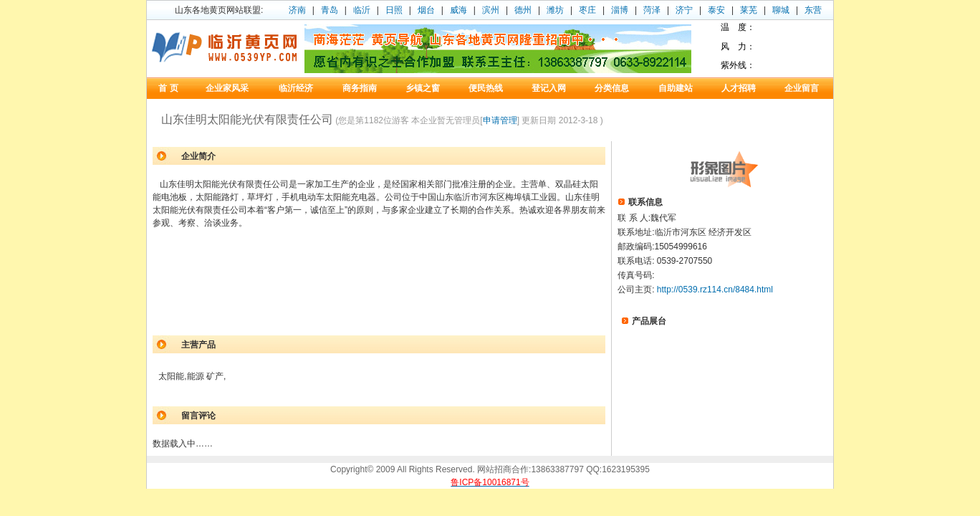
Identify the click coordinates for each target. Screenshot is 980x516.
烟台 (426, 10)
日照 (394, 10)
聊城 (781, 10)
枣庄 (587, 10)
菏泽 (652, 10)
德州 (523, 10)
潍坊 (555, 10)
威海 (458, 10)
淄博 (620, 10)
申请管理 (500, 120)
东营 (813, 10)
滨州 (491, 10)
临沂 (362, 10)
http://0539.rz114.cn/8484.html (715, 290)
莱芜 (749, 10)
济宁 (684, 10)
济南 (297, 10)
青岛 (330, 10)
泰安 (716, 10)
